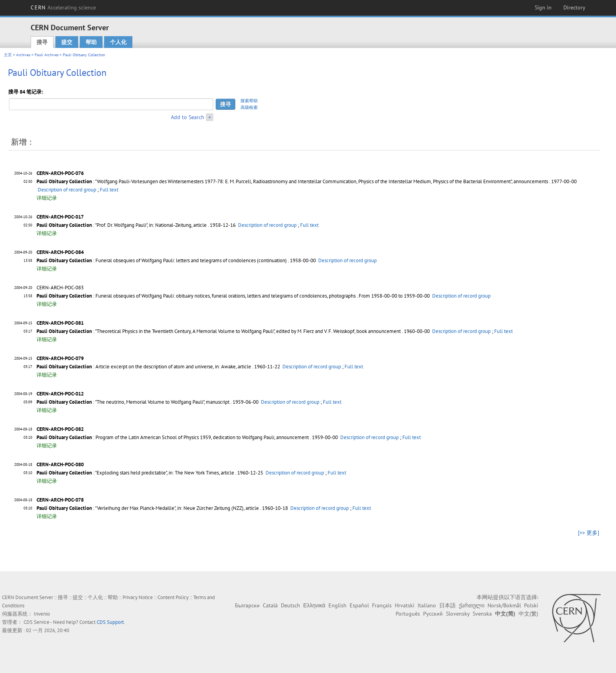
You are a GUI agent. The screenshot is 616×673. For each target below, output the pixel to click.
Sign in (543, 7)
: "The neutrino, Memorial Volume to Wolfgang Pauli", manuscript (133, 402)
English (337, 605)
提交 (67, 42)
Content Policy (173, 597)
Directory (574, 7)
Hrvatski (405, 605)
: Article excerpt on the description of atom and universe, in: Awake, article (144, 367)
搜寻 (42, 42)
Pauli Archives (47, 55)
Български (247, 605)
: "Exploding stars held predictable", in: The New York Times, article (135, 473)
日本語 (447, 605)
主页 (8, 55)
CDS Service (37, 622)
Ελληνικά (314, 605)
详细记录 (47, 198)
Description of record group (67, 190)
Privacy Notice (138, 597)
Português (408, 614)
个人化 (118, 42)
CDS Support (110, 622)
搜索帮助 (249, 101)
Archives (23, 55)
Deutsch (291, 605)
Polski (531, 605)
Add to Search (188, 117)
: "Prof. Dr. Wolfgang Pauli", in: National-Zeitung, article (122, 225)
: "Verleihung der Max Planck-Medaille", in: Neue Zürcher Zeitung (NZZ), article (148, 508)
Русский (433, 614)
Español (359, 605)
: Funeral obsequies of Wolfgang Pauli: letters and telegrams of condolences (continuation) (162, 260)
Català (270, 605)
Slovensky (458, 614)
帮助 (91, 42)
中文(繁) (528, 614)
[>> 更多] (588, 533)
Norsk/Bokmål (504, 605)
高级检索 (249, 107)
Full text (109, 190)
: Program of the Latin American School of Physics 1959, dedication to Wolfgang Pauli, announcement (173, 437)
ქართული (472, 605)
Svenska (482, 614)
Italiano (427, 605)
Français (382, 605)
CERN (63, 7)
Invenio (42, 614)
